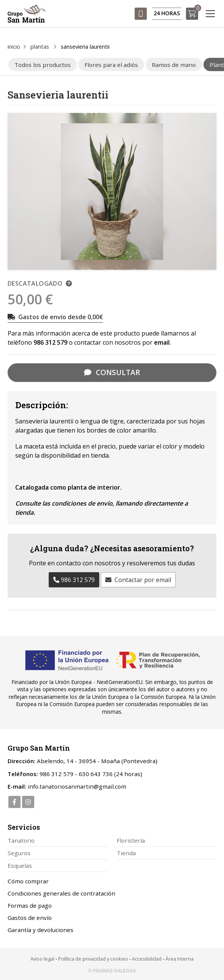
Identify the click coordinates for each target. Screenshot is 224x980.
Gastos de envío (30, 918)
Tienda (126, 853)
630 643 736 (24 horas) (110, 774)
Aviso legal (42, 959)
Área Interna (180, 959)
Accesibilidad (147, 959)
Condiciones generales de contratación (61, 893)
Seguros (19, 853)
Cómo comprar (28, 881)
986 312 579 (50, 342)
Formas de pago (30, 905)
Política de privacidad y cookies (93, 959)
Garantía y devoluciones (41, 930)
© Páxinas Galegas (112, 971)
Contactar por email (143, 580)
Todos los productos (43, 65)
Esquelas (20, 865)
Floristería (131, 840)
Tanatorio (21, 840)
